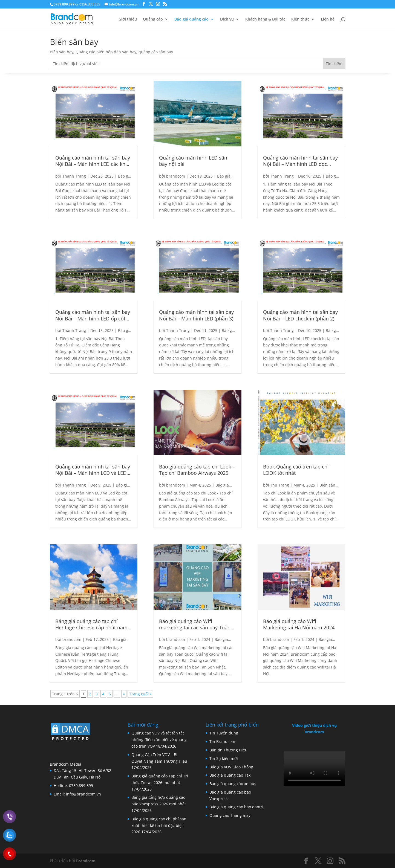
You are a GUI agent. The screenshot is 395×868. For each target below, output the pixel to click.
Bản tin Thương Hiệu (228, 750)
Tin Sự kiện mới (224, 758)
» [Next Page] (124, 694)
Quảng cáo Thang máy (230, 815)
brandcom (72, 639)
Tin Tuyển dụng (224, 733)
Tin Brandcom (222, 741)
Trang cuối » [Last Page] (140, 694)
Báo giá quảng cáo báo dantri (236, 807)
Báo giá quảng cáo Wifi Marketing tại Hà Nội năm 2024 (299, 624)
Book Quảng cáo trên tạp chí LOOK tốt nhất (296, 470)
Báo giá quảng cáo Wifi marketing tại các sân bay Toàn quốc (195, 625)
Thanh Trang (74, 176)
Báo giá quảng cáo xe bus (233, 784)
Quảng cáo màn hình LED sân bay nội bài (193, 161)
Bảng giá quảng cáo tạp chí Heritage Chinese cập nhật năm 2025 (91, 625)
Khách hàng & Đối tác (265, 19)
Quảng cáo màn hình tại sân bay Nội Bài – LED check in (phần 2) (300, 315)
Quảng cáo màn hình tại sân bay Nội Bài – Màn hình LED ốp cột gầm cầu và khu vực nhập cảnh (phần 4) (93, 315)
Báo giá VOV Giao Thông (231, 767)
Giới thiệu (128, 19)
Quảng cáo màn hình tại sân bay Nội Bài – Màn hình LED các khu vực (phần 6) (93, 161)
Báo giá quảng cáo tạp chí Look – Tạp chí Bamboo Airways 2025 (197, 470)
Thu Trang (280, 485)
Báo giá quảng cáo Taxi (230, 775)
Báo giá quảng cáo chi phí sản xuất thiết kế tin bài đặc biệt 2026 (159, 825)
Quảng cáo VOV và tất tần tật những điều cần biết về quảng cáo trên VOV (159, 740)
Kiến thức (300, 19)
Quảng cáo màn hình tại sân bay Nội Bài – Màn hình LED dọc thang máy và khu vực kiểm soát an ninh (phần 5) (300, 161)
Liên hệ (328, 19)
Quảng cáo (153, 19)
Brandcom (86, 861)
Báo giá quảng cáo (191, 19)
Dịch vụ (227, 19)
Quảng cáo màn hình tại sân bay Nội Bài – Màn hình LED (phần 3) (196, 315)
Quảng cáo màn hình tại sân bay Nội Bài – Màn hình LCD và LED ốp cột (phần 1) (93, 470)
